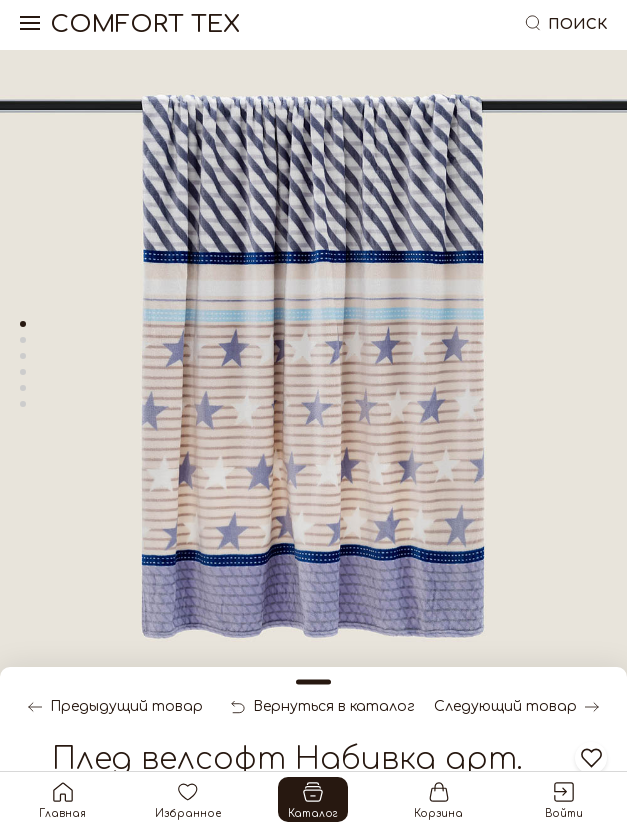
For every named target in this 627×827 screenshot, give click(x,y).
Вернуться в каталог (323, 707)
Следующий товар (516, 707)
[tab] (23, 324)
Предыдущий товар (115, 707)
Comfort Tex (145, 25)
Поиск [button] (565, 24)
